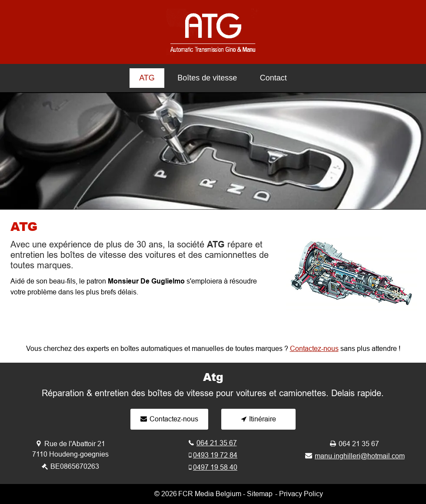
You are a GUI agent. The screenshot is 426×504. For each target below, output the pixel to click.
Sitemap (260, 494)
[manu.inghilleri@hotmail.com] (355, 456)
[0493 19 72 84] (213, 455)
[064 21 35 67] (213, 443)
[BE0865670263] (70, 466)
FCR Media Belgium (210, 494)
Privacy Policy (301, 494)
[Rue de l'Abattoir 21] (70, 444)
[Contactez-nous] (169, 419)
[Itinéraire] (258, 419)
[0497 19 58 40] (213, 467)
